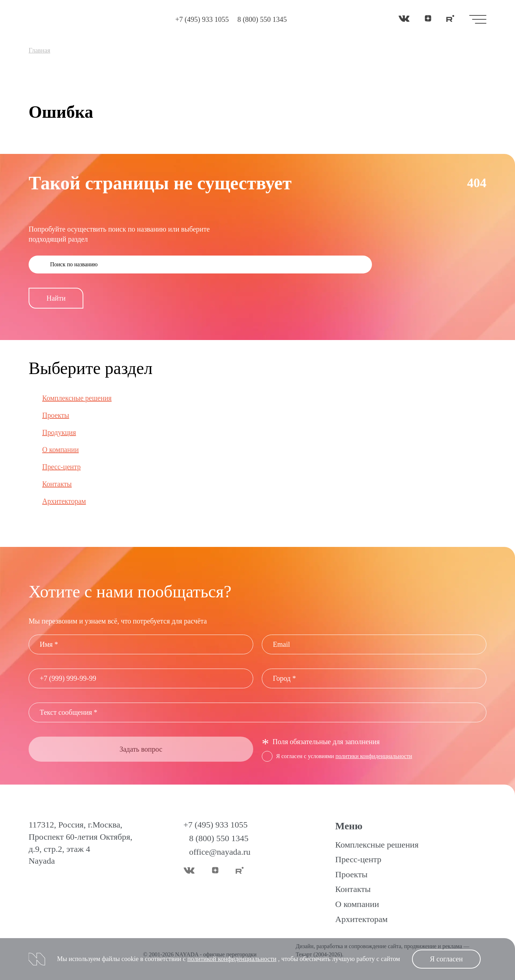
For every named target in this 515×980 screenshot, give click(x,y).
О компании (60, 450)
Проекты (56, 415)
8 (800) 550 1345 (262, 19)
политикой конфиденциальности (232, 959)
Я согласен (446, 959)
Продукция (59, 432)
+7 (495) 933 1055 (202, 19)
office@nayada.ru (220, 852)
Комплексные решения (77, 398)
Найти (56, 298)
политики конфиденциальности (374, 756)
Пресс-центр (62, 467)
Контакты (57, 484)
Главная (39, 50)
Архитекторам (64, 501)
